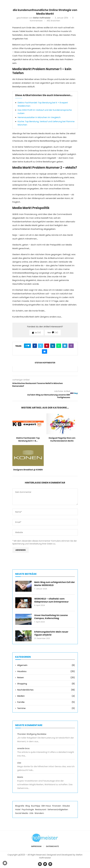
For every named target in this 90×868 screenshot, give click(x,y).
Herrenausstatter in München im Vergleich (39, 117)
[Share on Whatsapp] (59, 346)
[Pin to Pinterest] (47, 346)
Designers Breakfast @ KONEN (28, 470)
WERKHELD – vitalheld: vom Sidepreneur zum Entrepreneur (51, 600)
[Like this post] (28, 346)
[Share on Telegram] (65, 346)
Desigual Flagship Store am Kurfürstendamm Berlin (62, 439)
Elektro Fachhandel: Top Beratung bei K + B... (28, 439)
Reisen (46, 677)
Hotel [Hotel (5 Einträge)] (18, 809)
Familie (46, 702)
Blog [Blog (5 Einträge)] (28, 806)
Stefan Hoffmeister (42, 18)
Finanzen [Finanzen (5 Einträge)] (57, 806)
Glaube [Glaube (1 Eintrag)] (66, 806)
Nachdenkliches (46, 690)
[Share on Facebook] (35, 346)
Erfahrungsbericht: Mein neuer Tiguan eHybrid (51, 633)
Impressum (36, 846)
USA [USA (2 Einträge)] (31, 813)
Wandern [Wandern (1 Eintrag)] (39, 813)
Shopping (46, 684)
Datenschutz (52, 846)
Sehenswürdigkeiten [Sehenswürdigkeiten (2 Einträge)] (58, 809)
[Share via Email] (45, 351)
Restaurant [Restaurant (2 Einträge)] (41, 809)
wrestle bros (23, 748)
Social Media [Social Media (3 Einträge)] (22, 813)
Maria (20, 777)
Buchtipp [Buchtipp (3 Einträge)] (36, 806)
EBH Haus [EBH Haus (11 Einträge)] (46, 806)
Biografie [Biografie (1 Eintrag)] (20, 806)
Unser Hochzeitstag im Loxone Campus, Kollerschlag (51, 617)
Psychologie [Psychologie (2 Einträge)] (28, 809)
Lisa (19, 763)
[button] (5, 863)
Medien (46, 696)
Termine (46, 708)
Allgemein (46, 665)
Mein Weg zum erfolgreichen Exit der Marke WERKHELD (55, 584)
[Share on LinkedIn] (53, 346)
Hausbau (46, 671)
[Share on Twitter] (41, 346)
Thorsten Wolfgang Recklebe (32, 734)
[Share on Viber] (71, 346)
